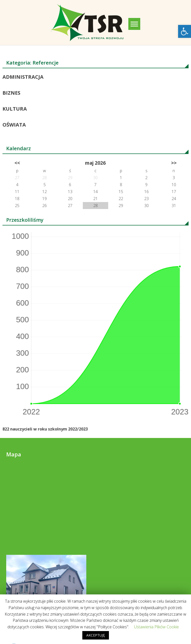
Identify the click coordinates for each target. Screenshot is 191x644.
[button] (185, 31)
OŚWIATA (14, 125)
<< (17, 163)
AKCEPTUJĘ (96, 635)
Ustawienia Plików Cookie (156, 627)
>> (174, 163)
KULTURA (15, 109)
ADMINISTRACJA (23, 77)
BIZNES (11, 93)
